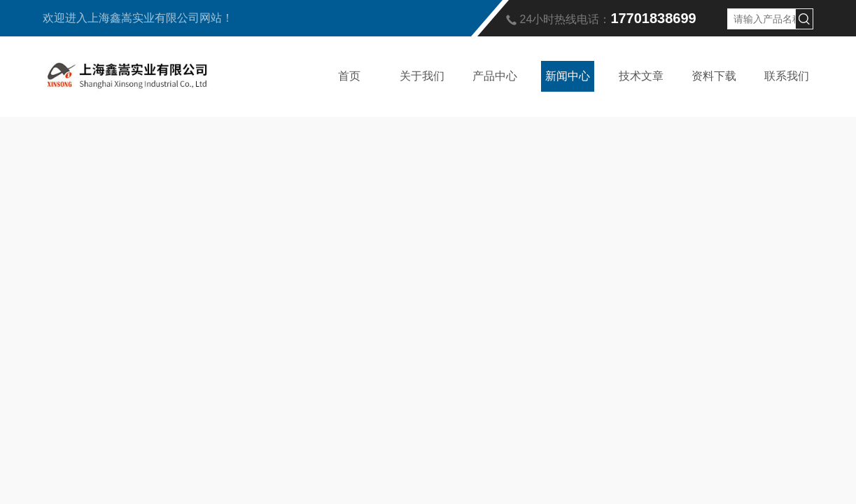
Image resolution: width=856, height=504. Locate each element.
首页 (349, 76)
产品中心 (495, 76)
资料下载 (714, 76)
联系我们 (787, 76)
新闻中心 (568, 76)
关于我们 (422, 76)
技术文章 (641, 76)
